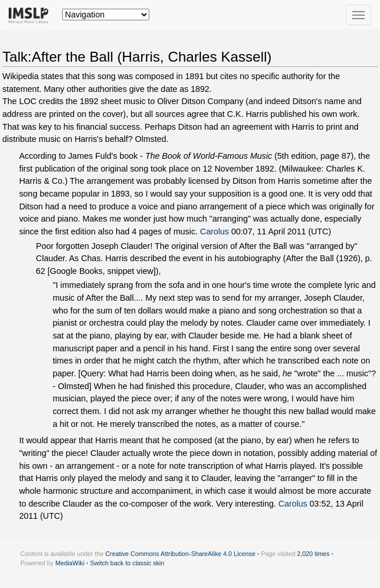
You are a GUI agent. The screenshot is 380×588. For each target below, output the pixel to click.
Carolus (214, 231)
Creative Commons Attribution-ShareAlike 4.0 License (180, 554)
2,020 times (313, 554)
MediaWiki (70, 563)
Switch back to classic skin (127, 563)
